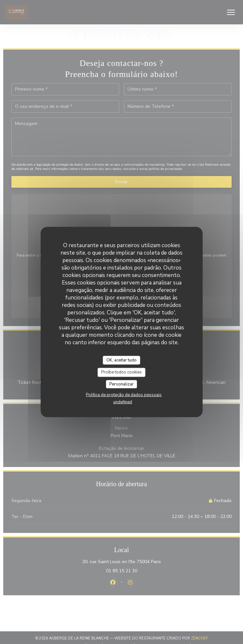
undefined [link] (123, 402)
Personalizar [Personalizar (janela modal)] (121, 384)
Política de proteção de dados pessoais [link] (124, 395)
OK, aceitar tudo (121, 360)
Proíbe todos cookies (121, 372)
